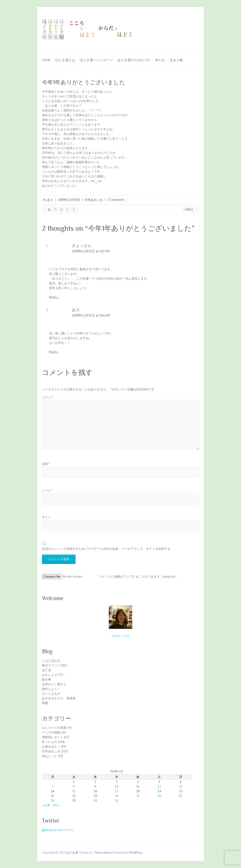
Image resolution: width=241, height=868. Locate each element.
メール (47, 490)
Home (46, 60)
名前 (46, 464)
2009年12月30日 (69, 200)
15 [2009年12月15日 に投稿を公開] (74, 791)
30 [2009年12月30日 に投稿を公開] (95, 801)
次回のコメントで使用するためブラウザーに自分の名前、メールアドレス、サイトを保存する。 (108, 549)
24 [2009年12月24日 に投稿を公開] (116, 796)
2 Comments (116, 200)
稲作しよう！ (51, 689)
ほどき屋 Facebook (187, 24)
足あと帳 (176, 60)
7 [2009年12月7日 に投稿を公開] (53, 787)
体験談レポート (53, 737)
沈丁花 (46, 670)
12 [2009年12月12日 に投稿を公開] (159, 787)
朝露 (45, 703)
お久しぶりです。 (54, 675)
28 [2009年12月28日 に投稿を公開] (52, 801)
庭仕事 (46, 680)
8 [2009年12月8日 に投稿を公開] (74, 787)
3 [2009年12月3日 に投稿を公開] (117, 782)
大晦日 (191, 209)
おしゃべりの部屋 (54, 728)
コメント (48, 397)
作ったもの (50, 742)
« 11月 (46, 805)
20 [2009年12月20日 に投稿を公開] (181, 791)
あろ (50, 200)
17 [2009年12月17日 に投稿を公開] (116, 791)
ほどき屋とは (65, 60)
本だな (160, 60)
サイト (46, 517)
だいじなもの (51, 694)
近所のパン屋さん (54, 684)
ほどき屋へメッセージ (96, 60)
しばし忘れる (51, 661)
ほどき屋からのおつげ (134, 60)
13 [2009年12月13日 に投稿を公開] (181, 787)
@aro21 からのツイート (58, 830)
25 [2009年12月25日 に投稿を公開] (138, 796)
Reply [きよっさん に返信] (54, 297)
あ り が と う (60, 209)
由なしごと (50, 756)
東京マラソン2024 (54, 665)
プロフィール (120, 636)
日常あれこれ (94, 200)
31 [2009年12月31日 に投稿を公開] (116, 801)
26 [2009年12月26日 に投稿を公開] (159, 796)
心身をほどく (51, 747)
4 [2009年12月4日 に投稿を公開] (138, 782)
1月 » (56, 805)
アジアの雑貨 (51, 732)
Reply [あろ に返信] (54, 352)
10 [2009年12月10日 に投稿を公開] (116, 787)
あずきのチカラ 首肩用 (59, 698)
